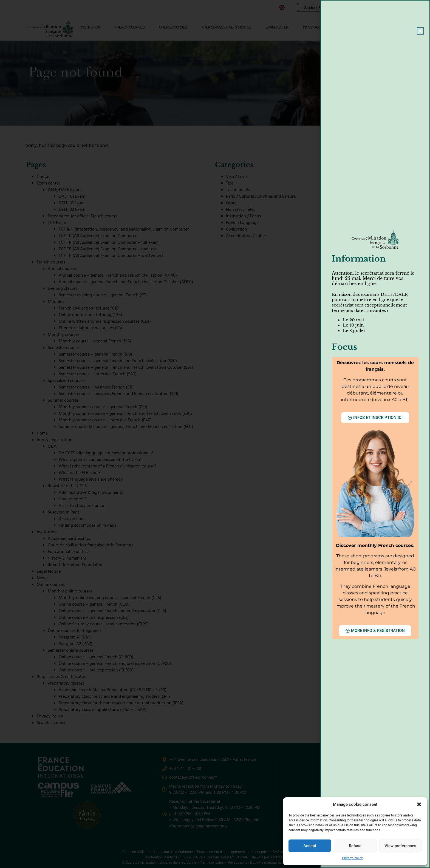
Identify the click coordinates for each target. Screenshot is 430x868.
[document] (215, 434)
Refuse (355, 846)
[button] (419, 804)
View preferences (400, 846)
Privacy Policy (352, 858)
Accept (310, 846)
